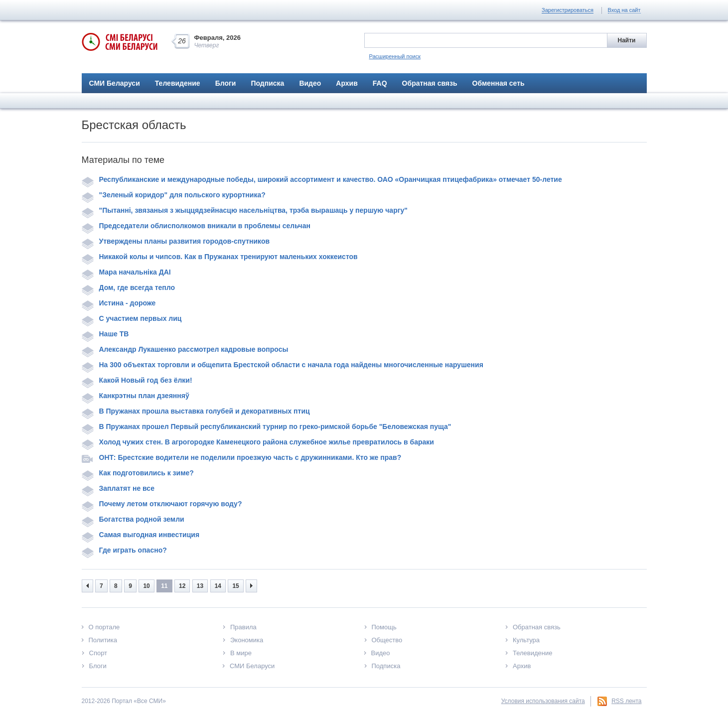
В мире (241, 653)
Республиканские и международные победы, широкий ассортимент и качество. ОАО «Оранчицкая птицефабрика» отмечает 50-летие (322, 179)
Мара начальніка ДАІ (126, 272)
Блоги (226, 83)
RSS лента (626, 701)
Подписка (267, 83)
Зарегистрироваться (568, 10)
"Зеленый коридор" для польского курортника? (174, 195)
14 (218, 586)
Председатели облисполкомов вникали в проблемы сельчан (196, 226)
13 (200, 586)
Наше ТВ (105, 334)
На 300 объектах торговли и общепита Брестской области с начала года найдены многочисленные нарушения (283, 365)
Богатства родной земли (133, 519)
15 (235, 586)
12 (182, 586)
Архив (347, 83)
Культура (526, 640)
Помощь (384, 627)
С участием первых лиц (132, 318)
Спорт (98, 653)
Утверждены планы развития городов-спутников (176, 241)
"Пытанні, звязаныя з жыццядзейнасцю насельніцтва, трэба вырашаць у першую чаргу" (245, 210)
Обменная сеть (499, 83)
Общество (387, 640)
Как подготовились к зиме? (138, 473)
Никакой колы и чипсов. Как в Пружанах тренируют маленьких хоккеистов (220, 257)
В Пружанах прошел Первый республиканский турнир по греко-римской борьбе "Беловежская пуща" (267, 427)
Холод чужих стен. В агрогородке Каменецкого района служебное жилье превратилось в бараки (258, 442)
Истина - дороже (119, 303)
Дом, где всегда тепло (129, 287)
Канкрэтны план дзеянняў (136, 396)
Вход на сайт (624, 10)
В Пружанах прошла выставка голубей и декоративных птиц (196, 411)
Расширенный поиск (395, 56)
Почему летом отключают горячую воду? (162, 504)
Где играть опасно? (124, 550)
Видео (310, 83)
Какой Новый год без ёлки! (137, 380)
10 (146, 586)
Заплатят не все (118, 488)
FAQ (380, 83)
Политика (103, 640)
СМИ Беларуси (115, 83)
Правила (243, 627)
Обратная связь (430, 83)
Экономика (247, 640)
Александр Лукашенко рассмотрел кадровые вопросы (185, 349)
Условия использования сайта (543, 701)
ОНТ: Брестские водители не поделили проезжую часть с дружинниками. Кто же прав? (242, 457)
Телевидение (178, 83)
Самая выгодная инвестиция (141, 535)
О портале (104, 627)
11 (164, 586)
